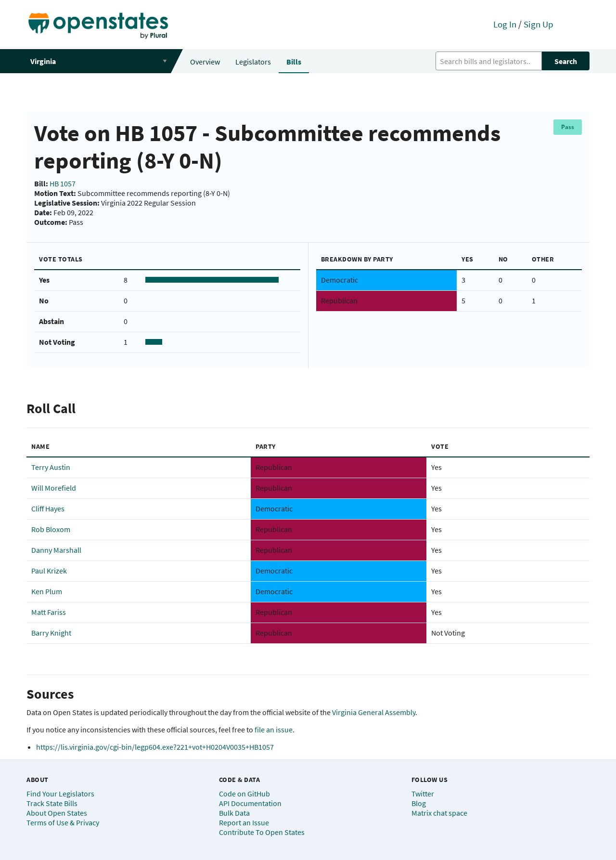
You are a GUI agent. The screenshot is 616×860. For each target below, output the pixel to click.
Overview (205, 62)
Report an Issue (244, 822)
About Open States (57, 813)
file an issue (274, 730)
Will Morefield (54, 488)
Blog (419, 803)
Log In (505, 24)
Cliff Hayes (48, 508)
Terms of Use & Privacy (63, 822)
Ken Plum (47, 591)
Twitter (423, 794)
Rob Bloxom (51, 529)
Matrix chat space (439, 813)
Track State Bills (52, 803)
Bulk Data (234, 813)
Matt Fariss (49, 612)
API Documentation (250, 803)
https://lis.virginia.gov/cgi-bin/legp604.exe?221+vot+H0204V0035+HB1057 (155, 747)
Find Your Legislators (60, 794)
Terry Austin (51, 467)
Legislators (253, 62)
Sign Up (539, 24)
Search (566, 61)
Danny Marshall (56, 550)
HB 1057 (63, 183)
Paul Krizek (49, 571)
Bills (294, 62)
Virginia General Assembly (374, 712)
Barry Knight (51, 633)
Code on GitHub (244, 794)
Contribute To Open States (262, 832)
